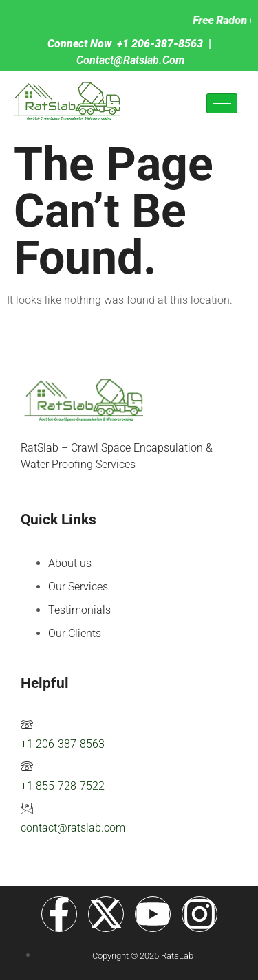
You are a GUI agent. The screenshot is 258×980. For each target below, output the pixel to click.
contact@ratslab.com (130, 60)
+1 (124, 44)
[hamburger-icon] (222, 103)
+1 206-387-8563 (63, 744)
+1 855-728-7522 (63, 786)
